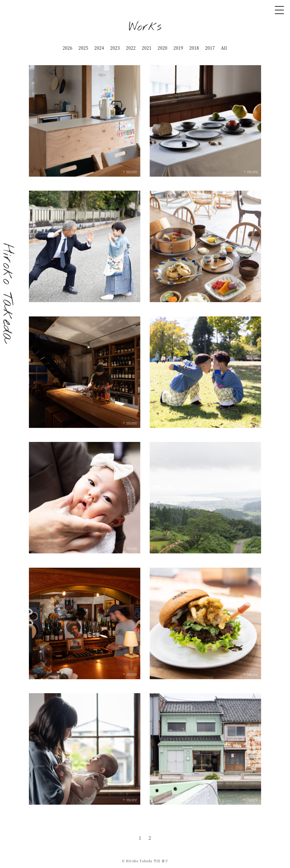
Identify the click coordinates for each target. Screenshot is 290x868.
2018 (194, 48)
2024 (99, 48)
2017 (210, 48)
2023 (115, 48)
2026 (68, 48)
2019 (178, 48)
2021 (147, 48)
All (224, 48)
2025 (83, 48)
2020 (162, 48)
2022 (131, 48)
